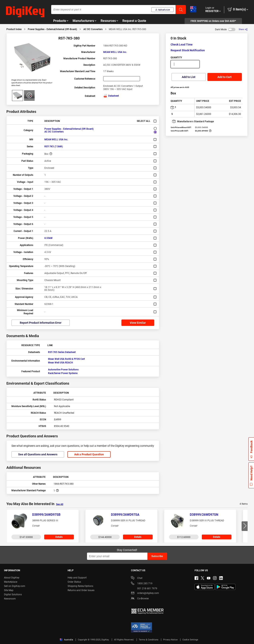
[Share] (243, 29)
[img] (25, 12)
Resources (108, 21)
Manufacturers (83, 21)
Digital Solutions (13, 594)
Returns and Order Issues (81, 590)
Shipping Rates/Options (80, 586)
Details (59, 537)
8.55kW (48, 238)
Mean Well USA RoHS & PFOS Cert (66, 359)
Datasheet (111, 96)
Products (60, 21)
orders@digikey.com (145, 593)
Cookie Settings (190, 640)
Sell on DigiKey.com (15, 586)
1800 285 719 (142, 584)
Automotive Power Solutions (63, 370)
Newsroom (10, 599)
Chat (137, 578)
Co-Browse (140, 599)
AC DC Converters (93, 29)
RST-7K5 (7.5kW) (54, 147)
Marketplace (11, 582)
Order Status (74, 582)
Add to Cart (224, 77)
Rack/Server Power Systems (63, 373)
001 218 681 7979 (144, 588)
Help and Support (77, 578)
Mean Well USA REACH (60, 363)
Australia (66, 640)
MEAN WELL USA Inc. (115, 52)
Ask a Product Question (89, 454)
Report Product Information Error (41, 323)
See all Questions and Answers (38, 454)
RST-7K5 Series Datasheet (62, 352)
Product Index (14, 29)
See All (60, 504)
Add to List (189, 77)
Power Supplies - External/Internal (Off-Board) (52, 29)
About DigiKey (12, 578)
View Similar (138, 323)
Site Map (9, 590)
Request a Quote (134, 21)
